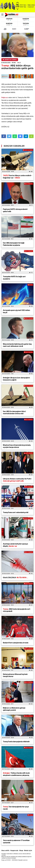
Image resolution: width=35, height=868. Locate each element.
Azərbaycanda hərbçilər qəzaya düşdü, (15, 545)
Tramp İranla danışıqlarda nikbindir (16, 742)
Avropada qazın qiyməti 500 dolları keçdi (16, 311)
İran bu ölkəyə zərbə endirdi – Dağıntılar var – (17, 177)
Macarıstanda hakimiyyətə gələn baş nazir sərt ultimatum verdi (17, 345)
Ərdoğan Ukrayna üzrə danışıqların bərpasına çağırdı (16, 379)
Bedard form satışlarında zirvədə (16, 643)
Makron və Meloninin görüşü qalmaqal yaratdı (14, 709)
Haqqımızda (14, 850)
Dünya (30, 815)
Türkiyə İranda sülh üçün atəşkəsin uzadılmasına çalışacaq (16, 774)
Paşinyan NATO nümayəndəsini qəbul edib (15, 210)
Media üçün (28, 850)
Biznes (30, 285)
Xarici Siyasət (28, 217)
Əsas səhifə (5, 850)
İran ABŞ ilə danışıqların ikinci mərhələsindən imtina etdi (14, 412)
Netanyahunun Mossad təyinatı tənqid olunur (15, 675)
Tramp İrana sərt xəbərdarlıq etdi (16, 512)
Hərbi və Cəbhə (10, 60)
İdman (30, 617)
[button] (31, 136)
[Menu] (3, 15)
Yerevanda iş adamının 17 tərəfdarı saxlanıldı (16, 841)
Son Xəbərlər (29, 184)
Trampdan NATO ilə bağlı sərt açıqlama (14, 278)
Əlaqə (21, 850)
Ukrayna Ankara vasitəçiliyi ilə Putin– (17, 480)
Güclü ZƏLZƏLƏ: (15, 577)
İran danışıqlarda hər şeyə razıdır (16, 808)
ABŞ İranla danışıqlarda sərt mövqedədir (17, 610)
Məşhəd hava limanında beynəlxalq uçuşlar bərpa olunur (17, 446)
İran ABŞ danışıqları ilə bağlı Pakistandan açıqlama (14, 244)
